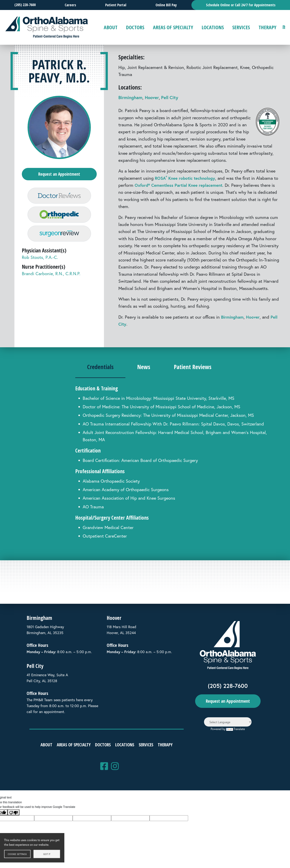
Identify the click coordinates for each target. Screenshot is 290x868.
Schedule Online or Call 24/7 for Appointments (241, 5)
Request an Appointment (59, 174)
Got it (51, 855)
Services (241, 27)
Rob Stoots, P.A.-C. (40, 264)
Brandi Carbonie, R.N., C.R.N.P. (51, 281)
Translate (236, 729)
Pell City (170, 97)
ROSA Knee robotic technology (187, 178)
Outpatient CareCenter (105, 536)
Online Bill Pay (166, 5)
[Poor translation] (14, 812)
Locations (213, 27)
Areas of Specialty (173, 27)
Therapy (267, 27)
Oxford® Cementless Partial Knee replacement (187, 185)
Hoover (152, 97)
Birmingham (130, 97)
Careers (70, 5)
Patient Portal (116, 5)
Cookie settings (21, 855)
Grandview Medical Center (108, 527)
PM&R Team (43, 700)
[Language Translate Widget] (228, 722)
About (111, 27)
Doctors (135, 27)
